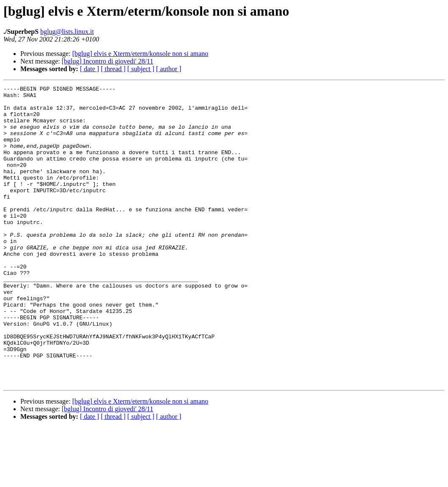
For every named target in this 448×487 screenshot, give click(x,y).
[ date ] (89, 69)
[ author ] (169, 69)
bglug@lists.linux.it (67, 32)
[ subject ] (141, 69)
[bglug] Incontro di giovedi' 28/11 (107, 61)
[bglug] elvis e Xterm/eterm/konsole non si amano (140, 54)
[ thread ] (113, 69)
